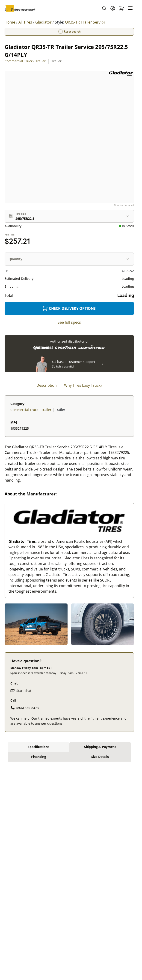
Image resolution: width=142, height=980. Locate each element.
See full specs (69, 322)
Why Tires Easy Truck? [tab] (83, 385)
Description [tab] (47, 385)
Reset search (69, 32)
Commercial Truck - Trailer (25, 61)
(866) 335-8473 (25, 708)
